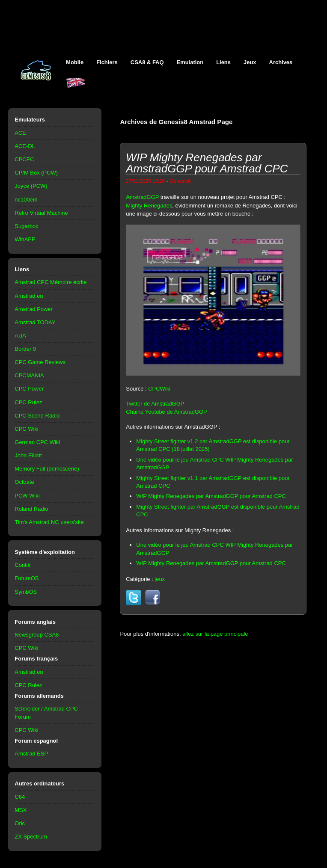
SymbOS (26, 592)
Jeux (250, 62)
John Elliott (28, 455)
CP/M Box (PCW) (36, 173)
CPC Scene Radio (37, 416)
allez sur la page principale (215, 634)
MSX (21, 810)
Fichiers (107, 62)
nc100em (26, 200)
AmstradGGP (142, 197)
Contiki (23, 565)
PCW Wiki (27, 496)
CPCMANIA (29, 375)
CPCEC (24, 159)
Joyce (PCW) (31, 186)
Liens (223, 62)
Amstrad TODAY (35, 322)
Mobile (75, 62)
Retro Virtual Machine (41, 213)
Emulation (190, 62)
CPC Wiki (26, 429)
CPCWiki (159, 389)
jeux (160, 579)
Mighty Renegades (149, 206)
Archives (281, 62)
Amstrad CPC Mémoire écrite (51, 282)
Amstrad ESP (31, 754)
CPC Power (29, 389)
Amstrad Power (34, 309)
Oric (20, 823)
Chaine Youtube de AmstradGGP (166, 412)
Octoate (24, 482)
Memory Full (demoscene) (47, 469)
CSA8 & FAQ (147, 62)
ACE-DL (25, 146)
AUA (20, 336)
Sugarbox (26, 226)
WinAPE (25, 239)
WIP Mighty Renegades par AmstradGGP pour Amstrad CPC (211, 496)
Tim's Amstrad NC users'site (49, 522)
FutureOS (27, 578)
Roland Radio (31, 509)
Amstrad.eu (29, 296)
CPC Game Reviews (40, 362)
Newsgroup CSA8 (37, 635)
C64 (20, 797)
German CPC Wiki (37, 442)
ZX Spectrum (31, 837)
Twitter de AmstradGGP (155, 404)
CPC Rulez (28, 402)
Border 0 (25, 349)
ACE (20, 133)
